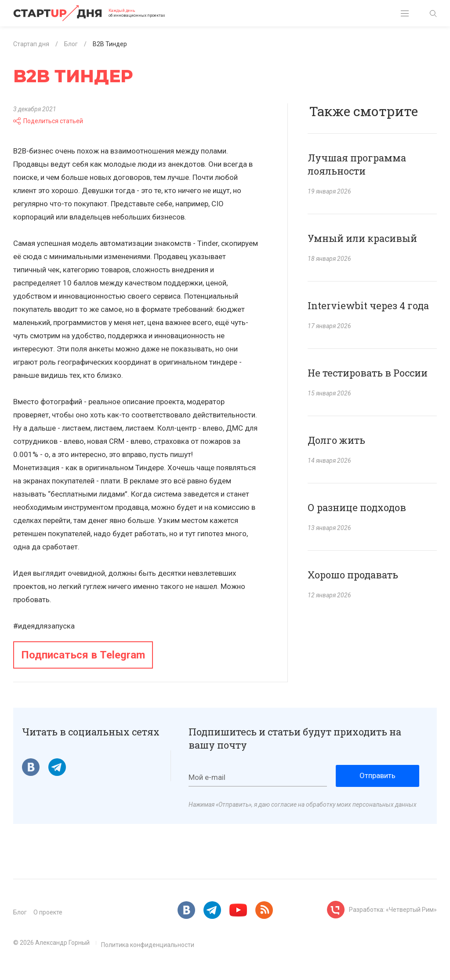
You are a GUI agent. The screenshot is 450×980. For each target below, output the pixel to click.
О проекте (48, 912)
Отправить (377, 775)
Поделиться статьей (48, 121)
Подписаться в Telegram (83, 655)
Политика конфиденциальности (148, 945)
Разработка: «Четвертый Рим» (393, 910)
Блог (20, 912)
